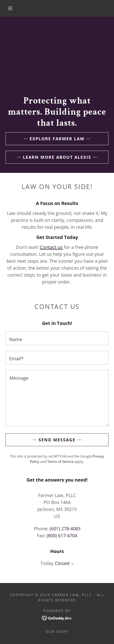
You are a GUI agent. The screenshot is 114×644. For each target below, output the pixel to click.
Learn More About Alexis (57, 157)
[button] (11, 8)
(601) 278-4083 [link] (65, 529)
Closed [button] (62, 563)
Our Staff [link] (57, 632)
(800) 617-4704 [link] (62, 536)
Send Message (57, 440)
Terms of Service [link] (60, 461)
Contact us (51, 247)
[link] (57, 618)
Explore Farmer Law (57, 139)
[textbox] (57, 338)
